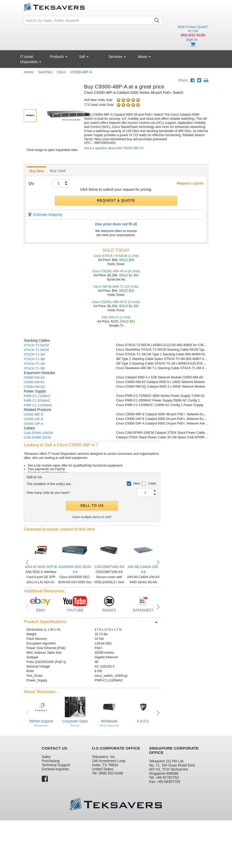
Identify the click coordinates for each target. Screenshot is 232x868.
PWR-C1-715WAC (37, 396)
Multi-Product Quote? (193, 27)
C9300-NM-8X (34, 382)
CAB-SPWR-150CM (38, 433)
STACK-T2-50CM (36, 345)
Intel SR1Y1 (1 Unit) (116, 317)
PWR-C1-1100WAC (38, 405)
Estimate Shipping (45, 215)
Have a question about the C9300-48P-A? (114, 148)
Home (29, 72)
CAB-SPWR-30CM (37, 438)
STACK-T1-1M (34, 355)
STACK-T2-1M (34, 364)
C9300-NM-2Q (34, 387)
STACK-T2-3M (34, 359)
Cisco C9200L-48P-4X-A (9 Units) (116, 271)
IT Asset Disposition (31, 59)
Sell (84, 57)
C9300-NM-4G (34, 378)
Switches (45, 72)
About (144, 57)
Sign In (192, 39)
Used (152, 483)
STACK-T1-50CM (36, 350)
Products (59, 57)
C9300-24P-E (34, 419)
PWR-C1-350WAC (37, 401)
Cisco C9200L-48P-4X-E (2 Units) (116, 302)
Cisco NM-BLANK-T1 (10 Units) (116, 287)
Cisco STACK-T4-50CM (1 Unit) (116, 256)
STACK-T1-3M (34, 368)
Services (117, 57)
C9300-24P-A (34, 424)
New (137, 483)
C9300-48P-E (34, 415)
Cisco (61, 72)
